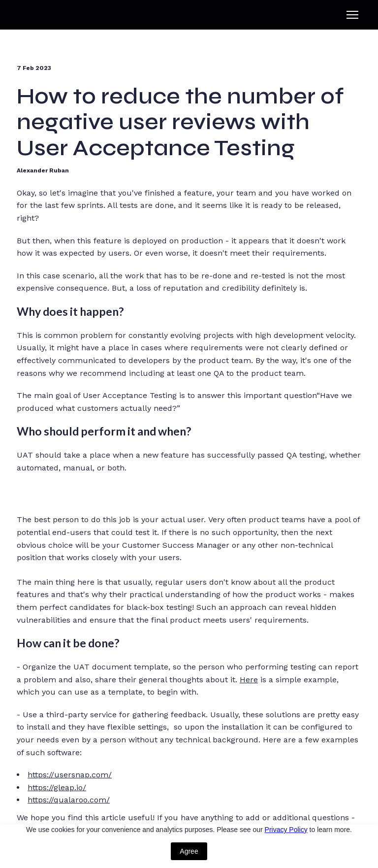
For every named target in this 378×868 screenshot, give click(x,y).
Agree (189, 851)
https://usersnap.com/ (70, 775)
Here (249, 680)
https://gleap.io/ (57, 787)
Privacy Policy (286, 830)
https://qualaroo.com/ (69, 800)
